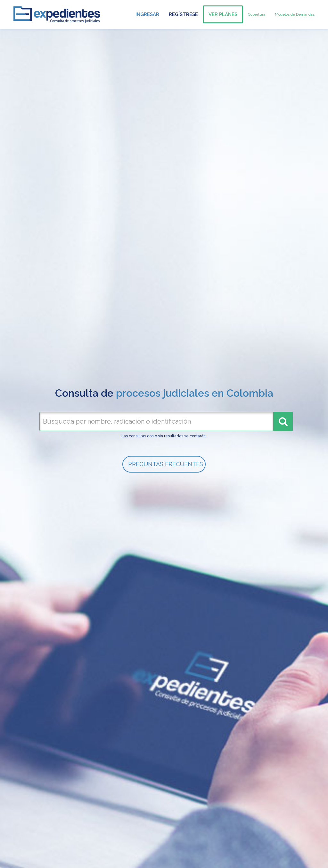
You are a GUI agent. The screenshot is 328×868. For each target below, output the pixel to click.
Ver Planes (223, 14)
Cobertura (257, 14)
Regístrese (183, 14)
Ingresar (147, 14)
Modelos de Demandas (295, 14)
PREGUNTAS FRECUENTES (166, 464)
